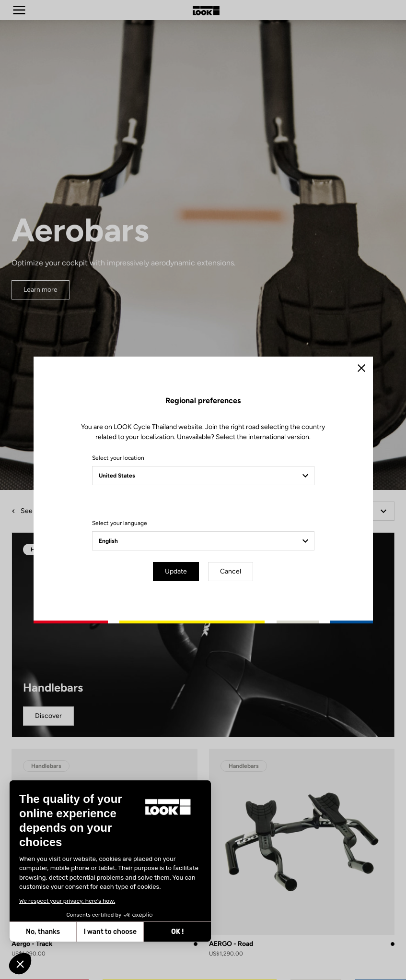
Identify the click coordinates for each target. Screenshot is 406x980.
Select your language (120, 523)
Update (176, 571)
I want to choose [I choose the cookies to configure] (45, 932)
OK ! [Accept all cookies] (112, 932)
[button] (20, 964)
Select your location (118, 458)
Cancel (231, 571)
